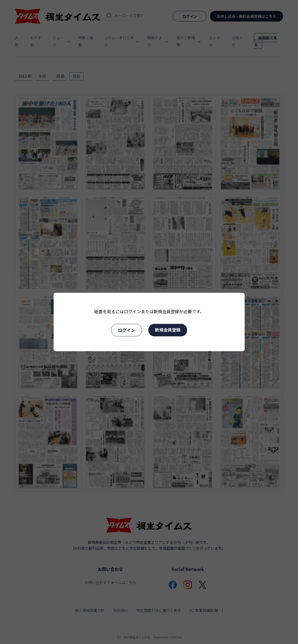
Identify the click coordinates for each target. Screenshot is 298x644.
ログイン (127, 330)
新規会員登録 (168, 330)
